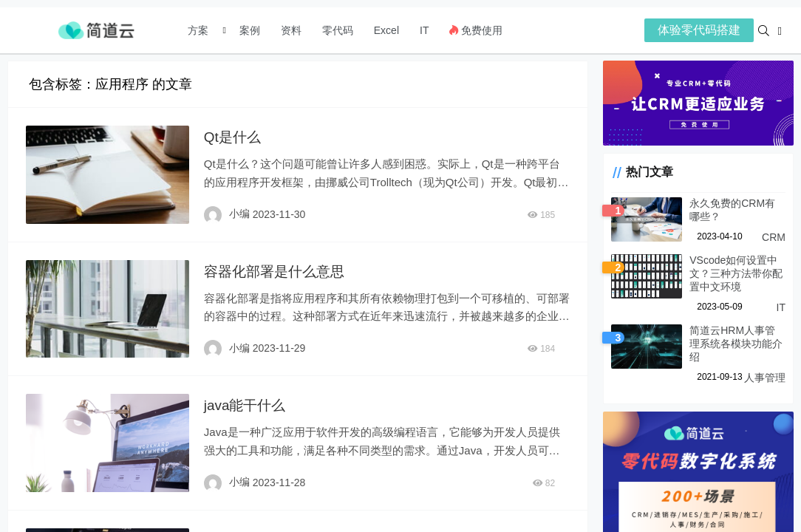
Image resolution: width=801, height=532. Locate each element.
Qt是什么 (231, 137)
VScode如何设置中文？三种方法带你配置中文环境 (732, 278)
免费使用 (476, 30)
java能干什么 (244, 401)
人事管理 (765, 369)
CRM (774, 242)
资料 (291, 30)
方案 (200, 30)
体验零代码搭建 (699, 30)
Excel (386, 30)
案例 (248, 30)
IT (424, 30)
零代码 (338, 30)
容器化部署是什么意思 (275, 269)
